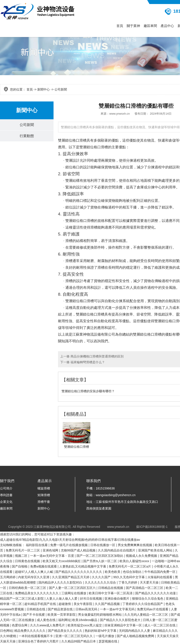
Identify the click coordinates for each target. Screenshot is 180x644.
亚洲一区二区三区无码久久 (74, 636)
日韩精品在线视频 (111, 588)
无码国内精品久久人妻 (135, 631)
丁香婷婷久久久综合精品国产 (143, 604)
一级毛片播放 (105, 636)
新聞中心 (43, 89)
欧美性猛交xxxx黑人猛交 (85, 625)
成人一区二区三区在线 (160, 625)
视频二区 (22, 556)
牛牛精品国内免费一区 (160, 572)
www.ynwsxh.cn (120, 114)
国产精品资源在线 (61, 609)
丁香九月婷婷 (128, 582)
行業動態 (27, 136)
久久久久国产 (102, 577)
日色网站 (6, 631)
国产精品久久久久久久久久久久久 (79, 572)
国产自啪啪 (20, 566)
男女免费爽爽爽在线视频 (135, 545)
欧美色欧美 (113, 572)
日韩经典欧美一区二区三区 (28, 588)
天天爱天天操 (150, 582)
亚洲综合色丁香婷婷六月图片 (39, 641)
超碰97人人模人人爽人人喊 (34, 572)
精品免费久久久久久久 (30, 631)
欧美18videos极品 (85, 620)
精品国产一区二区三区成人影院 (22, 599)
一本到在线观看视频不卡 (36, 636)
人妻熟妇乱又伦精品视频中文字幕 (83, 566)
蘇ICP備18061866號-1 (152, 527)
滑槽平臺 (44, 502)
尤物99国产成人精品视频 (78, 550)
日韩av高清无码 (87, 609)
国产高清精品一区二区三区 (145, 588)
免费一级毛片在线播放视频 (69, 545)
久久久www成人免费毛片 (48, 625)
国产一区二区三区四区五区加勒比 (100, 556)
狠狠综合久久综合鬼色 (148, 599)
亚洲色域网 (51, 550)
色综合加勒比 (133, 572)
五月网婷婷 (8, 577)
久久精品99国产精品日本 (79, 641)
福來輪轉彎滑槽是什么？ (87, 362)
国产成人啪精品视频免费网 (136, 636)
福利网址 (64, 620)
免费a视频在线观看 (44, 566)
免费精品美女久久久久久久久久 (37, 593)
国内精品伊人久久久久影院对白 (61, 582)
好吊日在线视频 (91, 599)
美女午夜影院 (83, 604)
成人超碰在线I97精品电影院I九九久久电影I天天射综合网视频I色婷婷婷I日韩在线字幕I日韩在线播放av (70, 540)
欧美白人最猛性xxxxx (135, 561)
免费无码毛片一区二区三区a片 (130, 566)
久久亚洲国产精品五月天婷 (71, 577)
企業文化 (6, 502)
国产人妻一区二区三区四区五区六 (73, 588)
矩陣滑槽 (44, 495)
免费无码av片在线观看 (153, 609)
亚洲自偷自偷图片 (117, 599)
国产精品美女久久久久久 (66, 631)
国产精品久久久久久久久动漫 (156, 593)
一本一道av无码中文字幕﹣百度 (53, 556)
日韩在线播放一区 (103, 545)
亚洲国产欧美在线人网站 (156, 550)
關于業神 (133, 26)
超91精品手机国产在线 (40, 604)
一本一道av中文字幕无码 (118, 609)
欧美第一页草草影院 (62, 615)
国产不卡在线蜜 (34, 615)
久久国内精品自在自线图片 (117, 550)
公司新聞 (27, 125)
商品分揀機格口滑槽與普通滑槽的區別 (97, 356)
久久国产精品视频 (108, 604)
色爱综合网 (20, 625)
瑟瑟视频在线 (108, 641)
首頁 (120, 26)
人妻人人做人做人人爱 (62, 599)
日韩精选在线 (36, 609)
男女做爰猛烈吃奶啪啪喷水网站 (100, 615)
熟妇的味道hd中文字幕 (101, 631)
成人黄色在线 (47, 620)
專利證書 (6, 495)
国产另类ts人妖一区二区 (100, 561)
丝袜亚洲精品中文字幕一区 (124, 625)
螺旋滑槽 (44, 488)
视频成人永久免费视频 (142, 556)
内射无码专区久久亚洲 (34, 577)
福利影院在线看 (37, 545)
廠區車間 (150, 26)
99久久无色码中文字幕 (129, 577)
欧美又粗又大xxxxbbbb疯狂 (62, 561)
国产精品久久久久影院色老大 (121, 620)
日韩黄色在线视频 (28, 561)
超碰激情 (65, 604)
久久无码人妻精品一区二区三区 (147, 615)
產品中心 (167, 26)
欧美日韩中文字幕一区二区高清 (111, 593)
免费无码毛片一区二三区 (23, 550)
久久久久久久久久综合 (101, 582)
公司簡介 (6, 488)
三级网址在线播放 (74, 593)
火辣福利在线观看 (160, 577)
